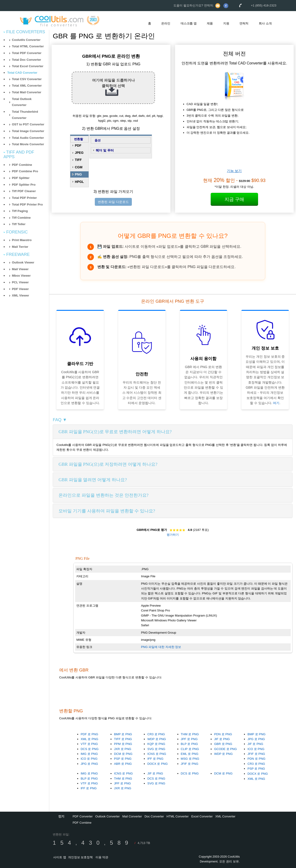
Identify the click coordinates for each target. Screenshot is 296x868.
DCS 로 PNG (90, 749)
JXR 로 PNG (123, 749)
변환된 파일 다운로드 (113, 202)
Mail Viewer (20, 269)
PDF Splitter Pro (24, 185)
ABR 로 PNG (123, 764)
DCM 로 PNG (123, 754)
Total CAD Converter (22, 73)
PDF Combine (22, 165)
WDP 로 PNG (157, 739)
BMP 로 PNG (123, 734)
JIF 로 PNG (222, 739)
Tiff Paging (20, 211)
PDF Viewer (20, 289)
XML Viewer (20, 295)
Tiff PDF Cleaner (24, 191)
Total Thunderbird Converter (25, 115)
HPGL (79, 182)
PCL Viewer (20, 282)
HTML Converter (178, 816)
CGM (79, 167)
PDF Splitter (21, 178)
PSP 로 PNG (123, 759)
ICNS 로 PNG (157, 754)
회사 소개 (265, 24)
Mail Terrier (20, 247)
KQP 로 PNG (156, 744)
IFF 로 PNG (155, 759)
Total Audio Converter (28, 138)
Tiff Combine (21, 218)
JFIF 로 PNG (190, 764)
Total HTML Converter (28, 46)
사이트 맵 (60, 857)
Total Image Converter (28, 131)
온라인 (166, 24)
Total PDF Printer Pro (27, 204)
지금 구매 (234, 199)
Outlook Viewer (23, 262)
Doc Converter (154, 816)
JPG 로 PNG (89, 764)
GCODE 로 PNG (225, 749)
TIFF (78, 160)
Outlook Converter (108, 816)
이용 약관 (102, 857)
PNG (78, 174)
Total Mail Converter (26, 92)
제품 (210, 24)
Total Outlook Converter (22, 102)
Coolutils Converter (26, 40)
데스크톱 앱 (189, 24)
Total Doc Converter (26, 60)
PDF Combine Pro (25, 171)
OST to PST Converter (28, 124)
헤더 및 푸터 (105, 150)
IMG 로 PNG (89, 754)
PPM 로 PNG (123, 744)
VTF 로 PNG (89, 744)
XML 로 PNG (89, 739)
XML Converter (225, 816)
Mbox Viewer (21, 276)
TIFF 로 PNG (123, 739)
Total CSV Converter (27, 79)
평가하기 (173, 535)
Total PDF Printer (24, 198)
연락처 (244, 24)
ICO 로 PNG (89, 759)
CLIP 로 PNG (190, 749)
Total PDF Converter (27, 53)
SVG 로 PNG (156, 749)
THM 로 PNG (190, 734)
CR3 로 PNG (156, 734)
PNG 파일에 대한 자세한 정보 (161, 647)
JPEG (79, 153)
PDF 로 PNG (89, 734)
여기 (276, 403)
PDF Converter (83, 816)
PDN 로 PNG (223, 734)
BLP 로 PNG (189, 744)
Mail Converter (132, 816)
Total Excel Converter (28, 66)
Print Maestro (22, 240)
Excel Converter (202, 816)
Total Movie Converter (28, 144)
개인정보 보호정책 (80, 857)
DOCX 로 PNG (157, 764)
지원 (226, 24)
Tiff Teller (19, 224)
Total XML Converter (27, 86)
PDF (78, 145)
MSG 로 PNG (190, 759)
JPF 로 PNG (189, 739)
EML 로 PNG (190, 754)
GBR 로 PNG (223, 744)
